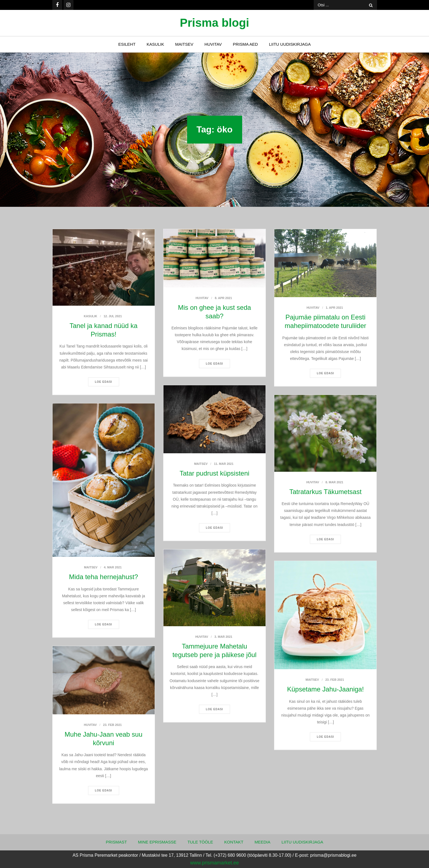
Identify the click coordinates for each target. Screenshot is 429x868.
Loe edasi (104, 382)
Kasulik (155, 44)
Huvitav (213, 44)
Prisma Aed (245, 44)
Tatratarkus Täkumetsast (326, 492)
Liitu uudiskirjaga (290, 44)
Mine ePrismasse (157, 842)
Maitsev (184, 44)
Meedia (263, 842)
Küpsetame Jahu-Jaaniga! (325, 689)
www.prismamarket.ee (214, 863)
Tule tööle (200, 842)
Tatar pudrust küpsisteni (214, 473)
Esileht (127, 44)
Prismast (116, 842)
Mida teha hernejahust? (104, 577)
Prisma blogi (214, 23)
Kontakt (234, 842)
